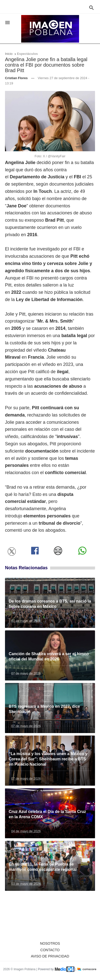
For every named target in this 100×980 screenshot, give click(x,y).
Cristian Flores (16, 78)
